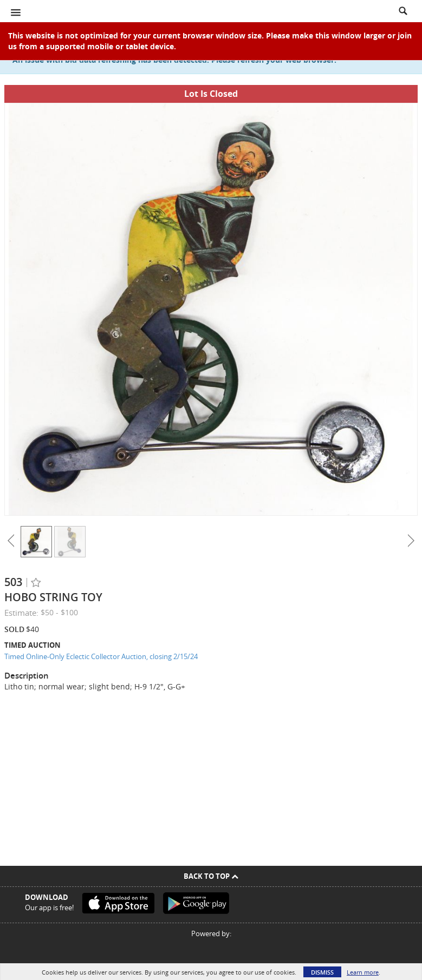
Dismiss (322, 972)
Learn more (363, 972)
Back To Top (211, 876)
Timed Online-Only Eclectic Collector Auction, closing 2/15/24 (101, 656)
